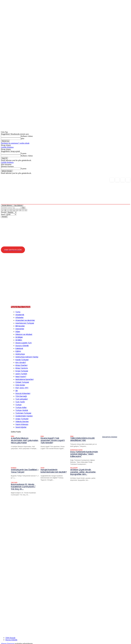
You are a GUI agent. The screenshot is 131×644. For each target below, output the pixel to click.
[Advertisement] (67, 286)
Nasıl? (3, 214)
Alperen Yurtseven (8, 642)
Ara (23, 208)
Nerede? (4, 212)
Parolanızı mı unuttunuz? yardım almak (15, 143)
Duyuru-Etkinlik (11, 638)
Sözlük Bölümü (7, 205)
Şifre (23, 139)
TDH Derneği (10, 636)
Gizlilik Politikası (7, 147)
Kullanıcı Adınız (27, 136)
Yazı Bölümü (18, 205)
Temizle (4, 217)
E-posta (24, 153)
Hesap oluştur (6, 145)
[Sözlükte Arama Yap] (11, 208)
